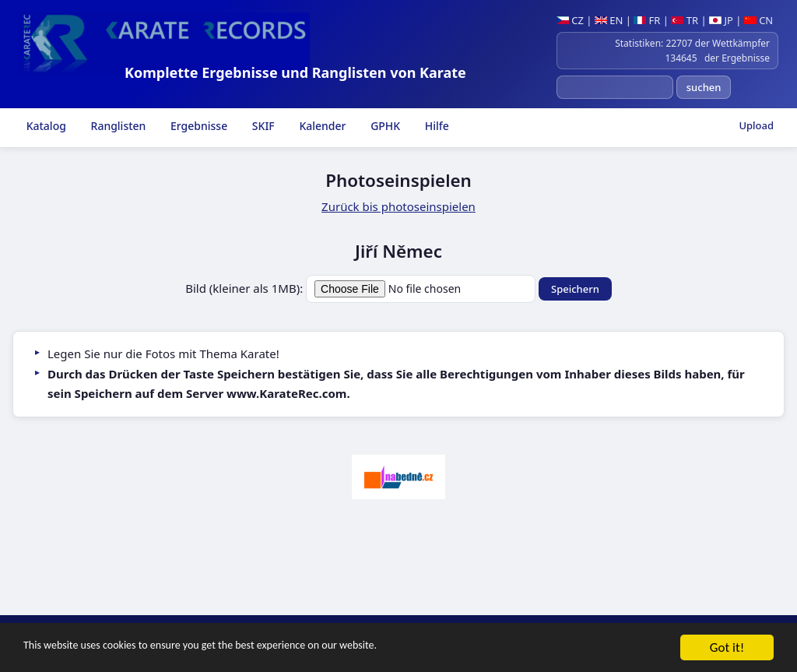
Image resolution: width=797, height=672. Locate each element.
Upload (756, 125)
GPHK (384, 126)
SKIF (262, 126)
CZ (570, 20)
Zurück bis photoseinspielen (398, 206)
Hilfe (435, 126)
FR (647, 20)
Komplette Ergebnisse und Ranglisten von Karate (295, 72)
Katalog (45, 126)
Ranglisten (117, 126)
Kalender (321, 126)
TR (685, 20)
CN (758, 20)
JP (721, 20)
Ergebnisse (197, 126)
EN (609, 20)
